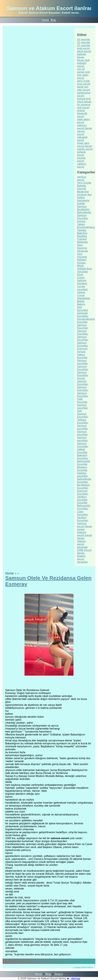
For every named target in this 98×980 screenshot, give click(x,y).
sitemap (76, 978)
